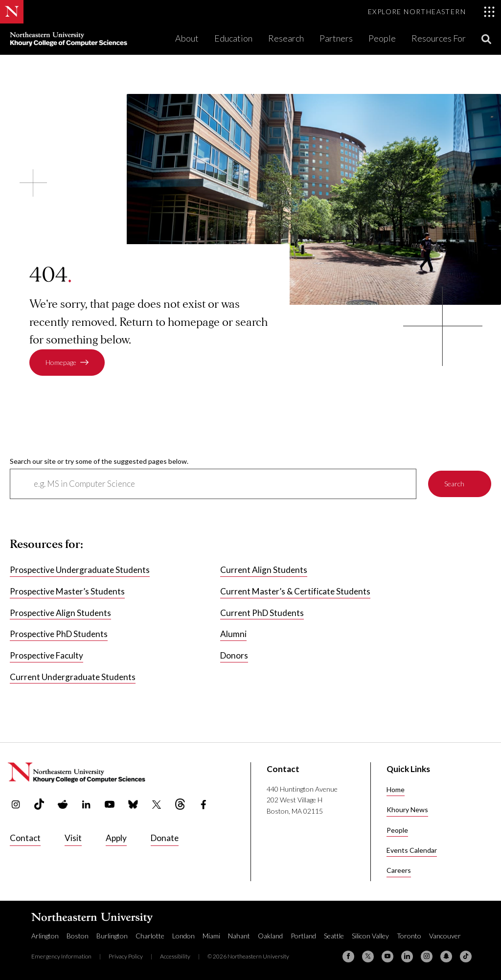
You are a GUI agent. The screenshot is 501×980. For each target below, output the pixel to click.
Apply (116, 838)
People (382, 38)
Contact (25, 838)
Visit (73, 838)
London (183, 936)
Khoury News (407, 809)
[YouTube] (387, 957)
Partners (336, 38)
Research (286, 38)
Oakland (270, 936)
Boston (78, 936)
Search (454, 484)
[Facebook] (348, 957)
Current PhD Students (262, 612)
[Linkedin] (407, 957)
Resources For (439, 38)
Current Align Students (264, 570)
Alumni (233, 634)
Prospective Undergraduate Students (80, 570)
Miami (211, 936)
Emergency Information (61, 956)
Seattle (334, 936)
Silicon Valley (370, 936)
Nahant (239, 936)
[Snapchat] (446, 957)
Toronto (409, 936)
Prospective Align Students (60, 612)
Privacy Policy (126, 956)
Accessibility (175, 956)
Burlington (112, 936)
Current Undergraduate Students (73, 676)
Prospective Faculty (46, 655)
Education (233, 38)
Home (396, 789)
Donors (234, 655)
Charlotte (150, 936)
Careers (399, 870)
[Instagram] (427, 957)
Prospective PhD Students (59, 634)
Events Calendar (412, 850)
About (187, 38)
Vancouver (445, 936)
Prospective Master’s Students (67, 591)
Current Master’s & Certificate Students (295, 591)
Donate (165, 838)
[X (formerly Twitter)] (368, 957)
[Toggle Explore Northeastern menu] (432, 12)
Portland (303, 936)
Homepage (61, 362)
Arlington (45, 936)
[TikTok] (466, 957)
